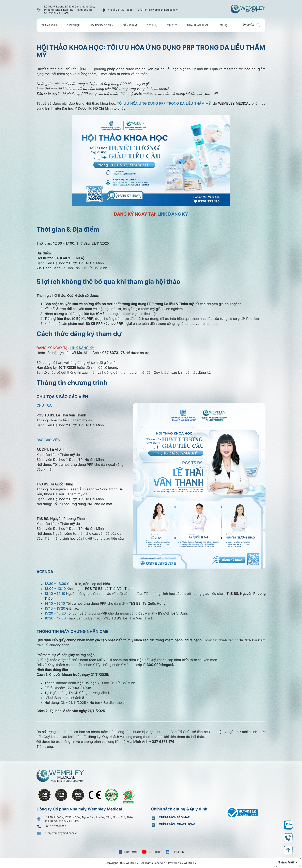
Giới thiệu (73, 25)
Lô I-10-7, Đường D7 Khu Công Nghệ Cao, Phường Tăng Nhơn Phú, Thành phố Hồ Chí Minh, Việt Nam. (89, 819)
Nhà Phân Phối (197, 25)
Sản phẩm (130, 25)
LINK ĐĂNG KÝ (173, 214)
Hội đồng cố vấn (102, 25)
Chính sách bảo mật (174, 817)
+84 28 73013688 (55, 826)
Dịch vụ (152, 25)
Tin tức (172, 25)
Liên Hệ (222, 25)
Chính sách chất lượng (177, 824)
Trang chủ (49, 25)
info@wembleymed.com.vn (61, 833)
